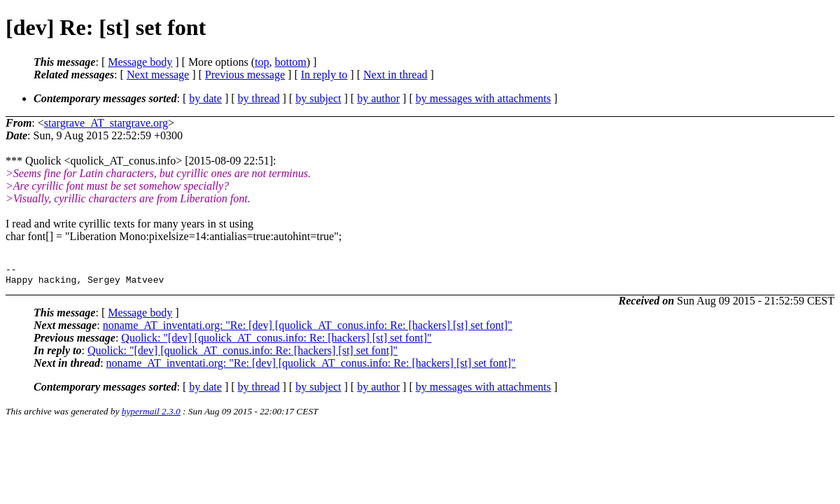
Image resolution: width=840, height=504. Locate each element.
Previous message (245, 75)
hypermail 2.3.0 (151, 415)
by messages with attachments (483, 98)
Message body (140, 62)
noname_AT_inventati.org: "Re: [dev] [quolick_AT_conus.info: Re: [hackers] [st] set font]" (308, 329)
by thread (259, 98)
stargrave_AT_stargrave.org (106, 123)
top (262, 62)
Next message (158, 75)
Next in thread (395, 75)
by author (378, 98)
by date (205, 98)
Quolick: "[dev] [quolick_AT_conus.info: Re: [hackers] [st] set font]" (276, 342)
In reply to (324, 75)
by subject (318, 98)
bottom (290, 62)
